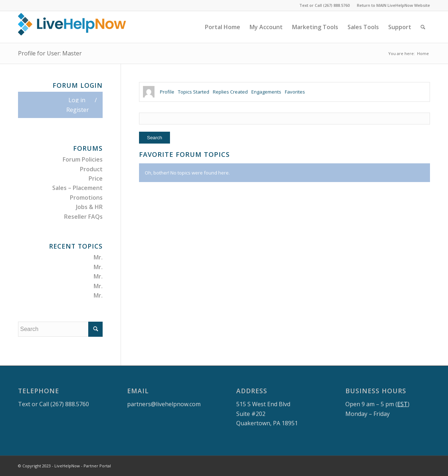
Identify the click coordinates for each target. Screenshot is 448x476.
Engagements (266, 92)
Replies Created (230, 92)
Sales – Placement (77, 188)
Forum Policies (83, 159)
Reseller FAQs (83, 217)
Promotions (86, 198)
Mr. (98, 257)
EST (402, 404)
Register (78, 110)
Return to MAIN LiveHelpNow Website (393, 5)
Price (96, 178)
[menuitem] (392, 5)
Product (91, 169)
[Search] (423, 27)
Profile (167, 92)
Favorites (295, 92)
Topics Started (194, 92)
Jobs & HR (89, 207)
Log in (77, 100)
